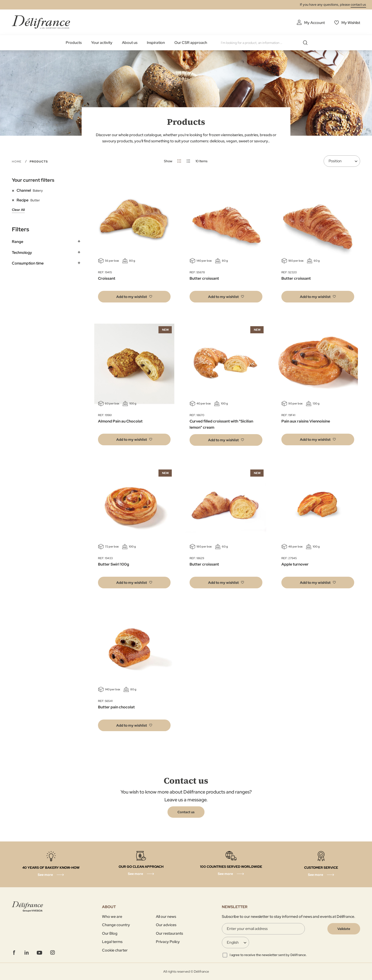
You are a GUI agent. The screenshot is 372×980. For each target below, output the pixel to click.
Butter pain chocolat (116, 707)
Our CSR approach (191, 43)
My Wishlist (351, 23)
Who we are (112, 917)
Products (74, 43)
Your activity (102, 43)
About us (130, 43)
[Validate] (344, 929)
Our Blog (110, 933)
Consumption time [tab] (28, 263)
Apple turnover (295, 564)
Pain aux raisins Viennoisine (306, 421)
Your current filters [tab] (33, 180)
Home (17, 162)
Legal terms (112, 942)
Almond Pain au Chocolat (120, 421)
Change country (116, 925)
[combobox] (266, 43)
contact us (358, 5)
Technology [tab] (22, 253)
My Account (314, 23)
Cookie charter (115, 950)
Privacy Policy (168, 942)
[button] (134, 297)
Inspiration (156, 43)
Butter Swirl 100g (114, 564)
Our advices (166, 925)
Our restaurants (169, 933)
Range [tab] (18, 242)
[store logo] (41, 22)
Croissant (107, 278)
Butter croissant (204, 278)
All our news (166, 917)
